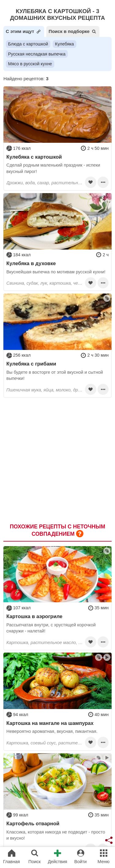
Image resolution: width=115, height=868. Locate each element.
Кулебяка (64, 44)
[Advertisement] (57, 457)
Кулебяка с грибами (31, 364)
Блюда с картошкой (28, 44)
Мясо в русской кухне (30, 64)
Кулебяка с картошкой (34, 157)
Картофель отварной (33, 823)
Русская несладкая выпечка (37, 54)
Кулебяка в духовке (31, 263)
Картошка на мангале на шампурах (50, 723)
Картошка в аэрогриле (34, 616)
